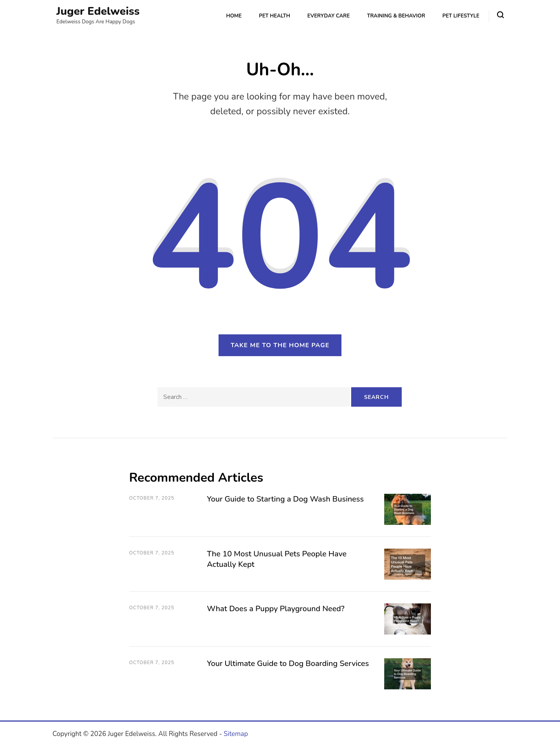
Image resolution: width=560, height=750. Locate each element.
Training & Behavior (396, 16)
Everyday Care (328, 16)
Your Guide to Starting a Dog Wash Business (285, 499)
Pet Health (275, 16)
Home (234, 16)
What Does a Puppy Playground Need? (276, 609)
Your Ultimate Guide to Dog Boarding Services (288, 663)
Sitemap (236, 734)
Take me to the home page (280, 345)
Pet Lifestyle (461, 16)
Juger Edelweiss (98, 11)
